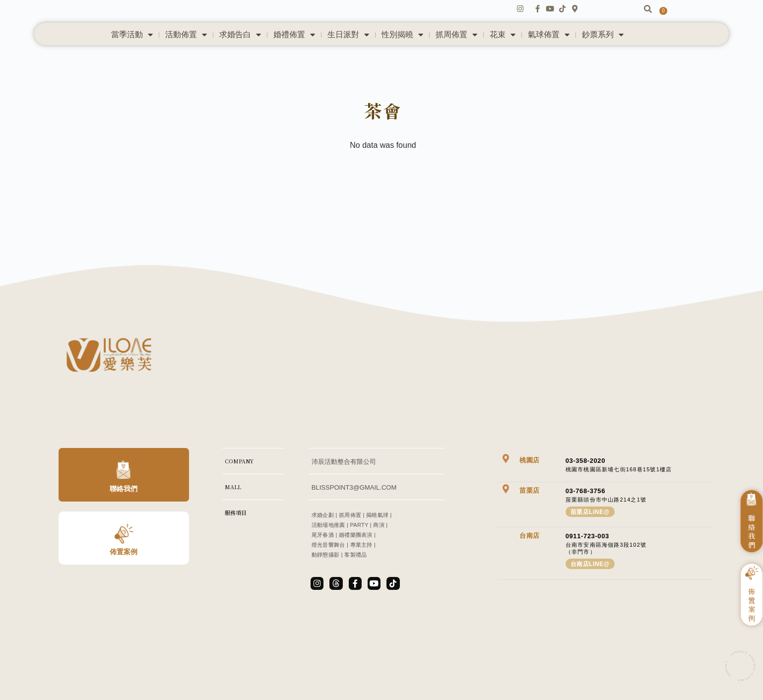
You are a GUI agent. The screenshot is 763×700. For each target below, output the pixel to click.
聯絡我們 (124, 519)
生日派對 (348, 55)
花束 (503, 55)
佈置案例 (124, 582)
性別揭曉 (402, 55)
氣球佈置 (549, 55)
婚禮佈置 (294, 55)
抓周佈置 (456, 55)
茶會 (383, 136)
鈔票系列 (603, 55)
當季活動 (132, 55)
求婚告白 (240, 55)
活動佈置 (186, 55)
